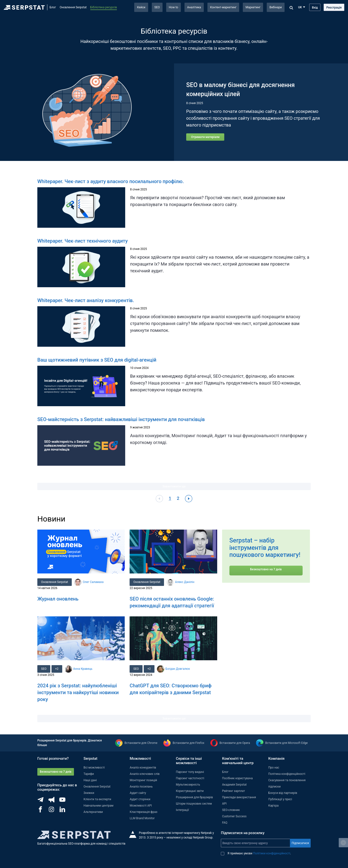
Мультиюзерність (188, 785)
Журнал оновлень (58, 599)
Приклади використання (239, 797)
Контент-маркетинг (223, 7)
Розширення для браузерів (194, 797)
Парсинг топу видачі (190, 772)
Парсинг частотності (190, 778)
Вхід (315, 8)
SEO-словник (231, 810)
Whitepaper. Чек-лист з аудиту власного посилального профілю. (111, 181)
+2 (57, 669)
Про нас (274, 768)
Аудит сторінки (140, 799)
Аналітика (194, 7)
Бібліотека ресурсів (104, 7)
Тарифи (89, 774)
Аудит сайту (138, 793)
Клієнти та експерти (97, 799)
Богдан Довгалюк (178, 669)
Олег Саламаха (93, 582)
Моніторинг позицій (143, 780)
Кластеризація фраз (143, 812)
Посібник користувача (237, 778)
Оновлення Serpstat (73, 7)
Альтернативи (93, 812)
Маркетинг (253, 7)
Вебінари (276, 7)
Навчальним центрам (98, 806)
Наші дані (90, 780)
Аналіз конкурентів (143, 768)
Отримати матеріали (205, 137)
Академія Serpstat (234, 785)
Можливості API (141, 806)
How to (174, 7)
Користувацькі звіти (190, 791)
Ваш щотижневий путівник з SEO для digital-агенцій (97, 360)
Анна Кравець (84, 669)
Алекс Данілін (185, 582)
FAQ (225, 823)
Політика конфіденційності (287, 774)
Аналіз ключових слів (145, 774)
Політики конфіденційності (272, 853)
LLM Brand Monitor (142, 818)
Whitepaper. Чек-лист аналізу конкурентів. (86, 300)
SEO (157, 7)
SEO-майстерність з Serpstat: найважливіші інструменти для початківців (121, 419)
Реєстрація (334, 8)
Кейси (141, 7)
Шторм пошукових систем (194, 804)
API (224, 804)
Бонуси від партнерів (283, 793)
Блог (53, 7)
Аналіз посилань (141, 787)
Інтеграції (182, 810)
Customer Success (234, 816)
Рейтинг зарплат (234, 791)
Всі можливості (94, 768)
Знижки (89, 793)
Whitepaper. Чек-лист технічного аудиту (82, 241)
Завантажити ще (174, 486)
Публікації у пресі (280, 799)
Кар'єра (273, 806)
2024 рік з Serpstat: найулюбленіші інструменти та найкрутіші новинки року (78, 692)
